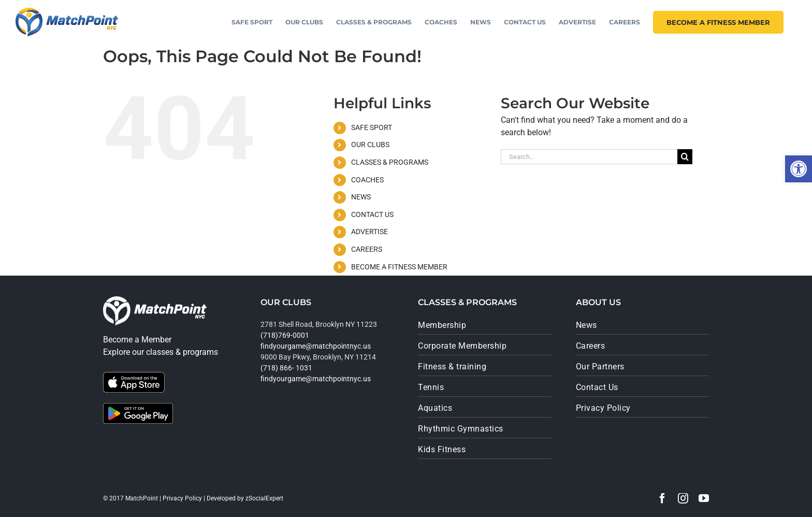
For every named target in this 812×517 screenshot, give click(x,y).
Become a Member (137, 340)
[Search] (685, 157)
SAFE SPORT (372, 127)
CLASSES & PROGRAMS (390, 162)
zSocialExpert (264, 498)
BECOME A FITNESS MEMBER (399, 267)
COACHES (367, 180)
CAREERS (367, 249)
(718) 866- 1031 (286, 368)
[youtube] (704, 498)
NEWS (361, 197)
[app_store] (134, 376)
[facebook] (662, 498)
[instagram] (683, 498)
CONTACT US (372, 214)
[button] (799, 169)
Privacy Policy (182, 498)
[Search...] (589, 157)
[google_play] (138, 407)
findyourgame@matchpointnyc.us (316, 346)
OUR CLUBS (370, 145)
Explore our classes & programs (161, 352)
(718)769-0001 (285, 335)
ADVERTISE (369, 232)
